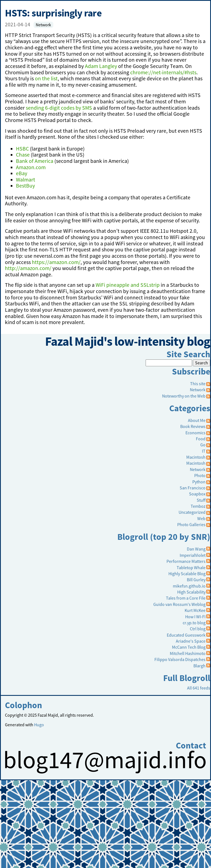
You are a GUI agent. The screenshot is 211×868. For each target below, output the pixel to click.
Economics (195, 433)
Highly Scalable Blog (187, 574)
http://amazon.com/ (28, 268)
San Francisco (193, 488)
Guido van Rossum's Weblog (179, 604)
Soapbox (197, 494)
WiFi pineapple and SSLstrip (128, 285)
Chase (23, 155)
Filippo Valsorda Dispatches (180, 659)
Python (199, 482)
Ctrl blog (198, 629)
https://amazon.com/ (56, 262)
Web (201, 518)
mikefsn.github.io (189, 586)
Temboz (198, 506)
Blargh (199, 666)
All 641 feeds (199, 688)
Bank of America (35, 161)
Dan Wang (196, 549)
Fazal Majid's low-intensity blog (128, 341)
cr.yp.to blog (194, 623)
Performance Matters (186, 561)
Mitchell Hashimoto (188, 653)
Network (43, 25)
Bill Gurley (196, 580)
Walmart (26, 180)
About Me (197, 420)
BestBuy (25, 186)
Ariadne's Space (191, 641)
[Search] (169, 363)
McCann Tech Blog (189, 647)
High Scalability (191, 592)
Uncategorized (192, 512)
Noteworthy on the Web (184, 396)
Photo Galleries (191, 524)
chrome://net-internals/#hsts (163, 72)
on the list (46, 78)
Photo (200, 475)
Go (203, 445)
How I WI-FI (195, 617)
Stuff (201, 500)
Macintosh (196, 457)
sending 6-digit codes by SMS (59, 108)
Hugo (39, 725)
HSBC (22, 149)
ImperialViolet (193, 555)
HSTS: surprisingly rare (53, 13)
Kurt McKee (195, 610)
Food (201, 439)
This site (200, 384)
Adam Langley (101, 66)
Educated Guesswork (186, 635)
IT (204, 451)
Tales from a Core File (186, 598)
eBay (22, 173)
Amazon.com (31, 167)
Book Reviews (193, 426)
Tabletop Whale (191, 568)
